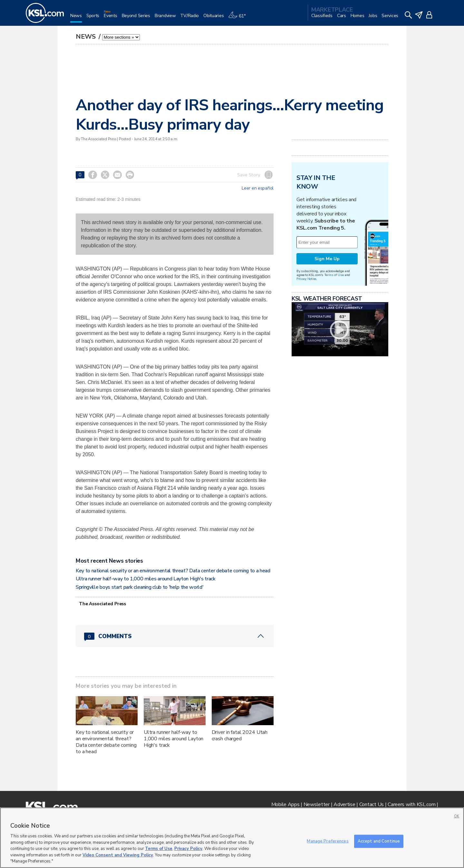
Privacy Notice (306, 279)
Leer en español (258, 188)
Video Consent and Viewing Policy (118, 855)
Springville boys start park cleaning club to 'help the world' (140, 587)
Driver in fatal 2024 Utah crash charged (240, 735)
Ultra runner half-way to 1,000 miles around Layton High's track (146, 579)
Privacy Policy (188, 849)
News (87, 37)
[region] (232, 838)
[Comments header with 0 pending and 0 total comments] (175, 636)
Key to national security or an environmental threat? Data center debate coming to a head (173, 571)
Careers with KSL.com (411, 804)
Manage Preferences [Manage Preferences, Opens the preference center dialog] (328, 841)
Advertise (344, 804)
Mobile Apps (285, 804)
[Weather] (239, 18)
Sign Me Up (327, 259)
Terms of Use (334, 275)
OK (457, 816)
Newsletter (317, 804)
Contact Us (372, 804)
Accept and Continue (379, 841)
